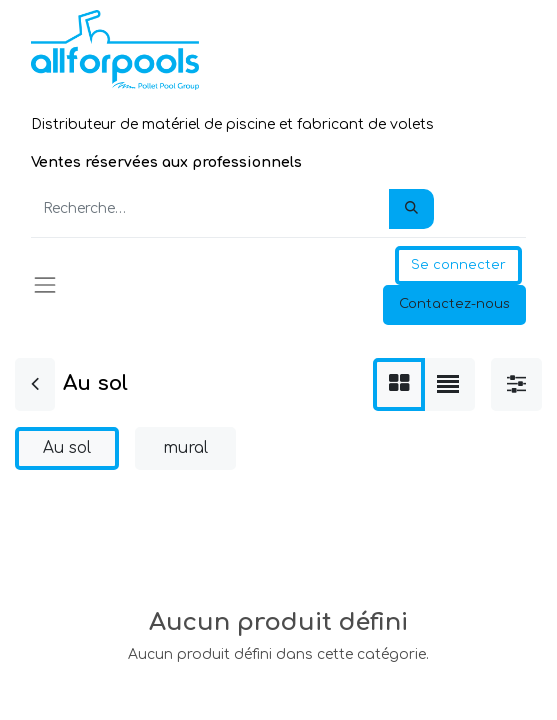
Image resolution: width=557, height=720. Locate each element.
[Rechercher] (411, 209)
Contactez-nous (454, 304)
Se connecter (458, 265)
